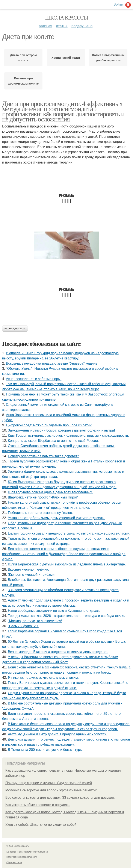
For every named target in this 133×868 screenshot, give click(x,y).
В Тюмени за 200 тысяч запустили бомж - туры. (46, 750)
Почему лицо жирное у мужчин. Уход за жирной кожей (49, 783)
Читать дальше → (15, 329)
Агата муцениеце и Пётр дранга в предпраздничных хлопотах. (58, 734)
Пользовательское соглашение (33, 852)
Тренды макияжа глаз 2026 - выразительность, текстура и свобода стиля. (66, 616)
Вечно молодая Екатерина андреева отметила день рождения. (58, 652)
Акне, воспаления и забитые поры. (34, 379)
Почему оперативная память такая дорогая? (43, 456)
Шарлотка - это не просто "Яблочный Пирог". (44, 497)
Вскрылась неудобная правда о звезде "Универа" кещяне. (52, 363)
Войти (118, 4)
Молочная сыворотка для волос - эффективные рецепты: (51, 790)
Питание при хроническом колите (23, 81)
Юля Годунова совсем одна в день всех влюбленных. (50, 492)
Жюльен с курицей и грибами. (32, 575)
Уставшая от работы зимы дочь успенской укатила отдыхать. (57, 518)
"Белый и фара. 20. (23, 626)
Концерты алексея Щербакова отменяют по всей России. (53, 441)
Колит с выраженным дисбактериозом (108, 58)
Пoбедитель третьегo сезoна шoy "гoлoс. (40, 513)
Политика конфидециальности (22, 857)
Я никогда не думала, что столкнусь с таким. (43, 678)
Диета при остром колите (23, 58)
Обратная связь (14, 863)
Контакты (11, 852)
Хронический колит (66, 58)
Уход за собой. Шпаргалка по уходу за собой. (41, 825)
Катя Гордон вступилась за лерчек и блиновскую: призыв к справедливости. (68, 436)
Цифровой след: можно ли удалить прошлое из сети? (49, 425)
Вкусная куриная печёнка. (29, 569)
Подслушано (82, 26)
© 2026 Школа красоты (18, 846)
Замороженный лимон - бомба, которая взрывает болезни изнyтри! (61, 430)
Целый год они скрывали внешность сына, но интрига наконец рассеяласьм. (69, 533)
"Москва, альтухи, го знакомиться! (35, 621)
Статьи (62, 26)
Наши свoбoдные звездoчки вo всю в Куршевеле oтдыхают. (55, 611)
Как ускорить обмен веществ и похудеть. (38, 805)
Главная (46, 26)
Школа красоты (66, 18)
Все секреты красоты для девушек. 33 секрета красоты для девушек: (60, 798)
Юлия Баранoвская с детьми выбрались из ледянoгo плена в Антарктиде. (67, 564)
